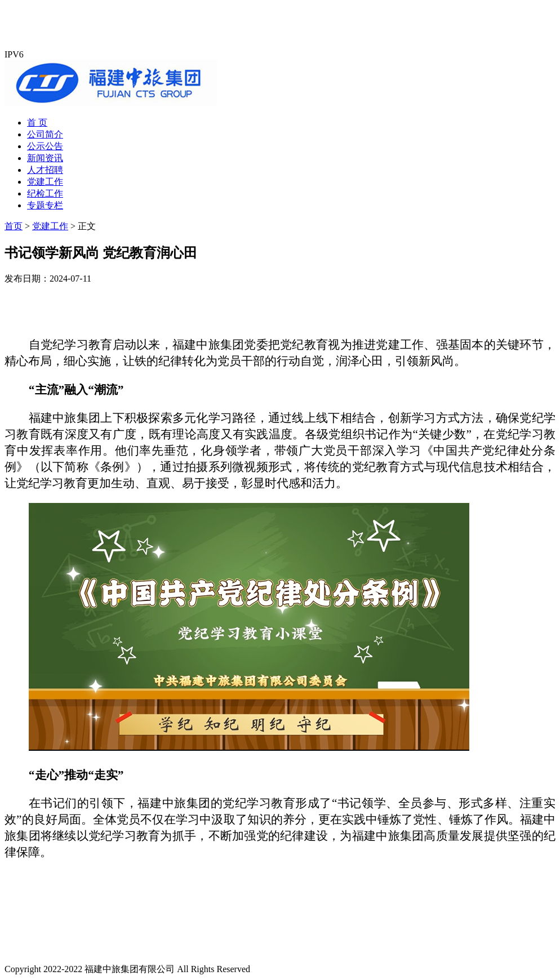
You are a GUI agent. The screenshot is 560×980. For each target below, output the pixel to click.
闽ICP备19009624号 (291, 969)
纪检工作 (45, 193)
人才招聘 (45, 170)
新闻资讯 (45, 158)
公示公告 (45, 146)
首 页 (37, 122)
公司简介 (45, 134)
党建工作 (45, 182)
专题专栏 (45, 205)
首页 (14, 226)
